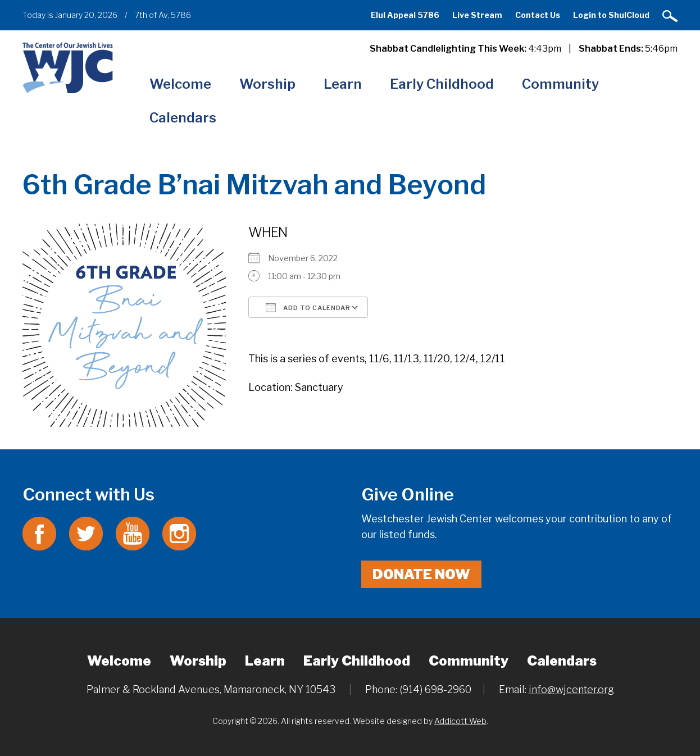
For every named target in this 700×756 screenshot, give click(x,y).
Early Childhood (442, 84)
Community (560, 84)
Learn (343, 84)
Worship (267, 84)
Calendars (183, 118)
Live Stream (477, 15)
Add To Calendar (308, 307)
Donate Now (421, 574)
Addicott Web (460, 721)
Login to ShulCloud (611, 15)
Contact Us (538, 15)
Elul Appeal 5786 (405, 15)
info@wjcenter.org (571, 689)
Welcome (180, 84)
